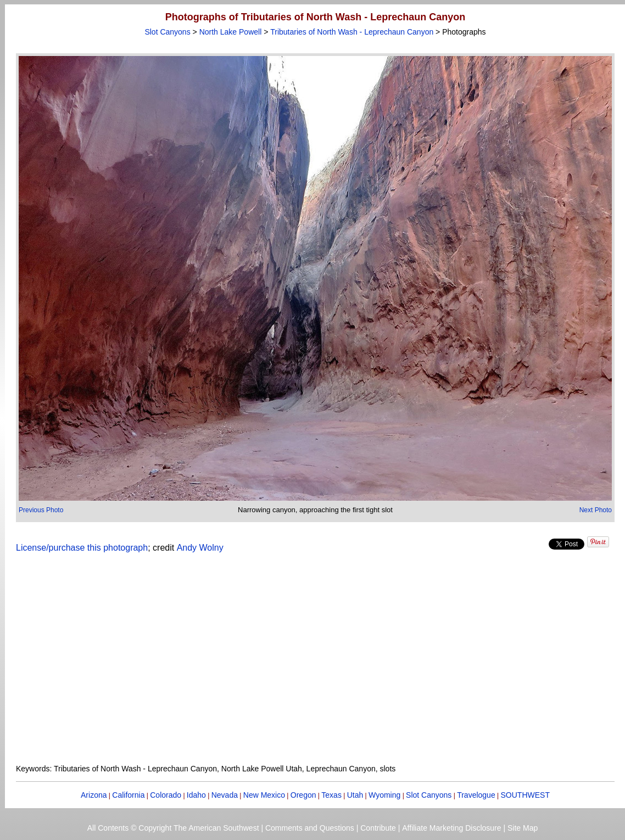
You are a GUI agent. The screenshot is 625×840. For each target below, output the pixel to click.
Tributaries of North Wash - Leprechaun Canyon (352, 32)
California (128, 795)
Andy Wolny (200, 548)
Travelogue (476, 795)
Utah (355, 795)
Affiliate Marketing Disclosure (451, 828)
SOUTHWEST (525, 795)
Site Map (523, 828)
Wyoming (384, 795)
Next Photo (596, 510)
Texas (331, 795)
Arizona (94, 795)
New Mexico (264, 795)
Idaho (196, 795)
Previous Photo (41, 510)
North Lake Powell (231, 32)
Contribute (378, 828)
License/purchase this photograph (82, 548)
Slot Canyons (167, 32)
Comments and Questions (310, 828)
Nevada (225, 795)
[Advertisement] (315, 665)
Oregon (303, 795)
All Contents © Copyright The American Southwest (173, 828)
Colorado (166, 795)
